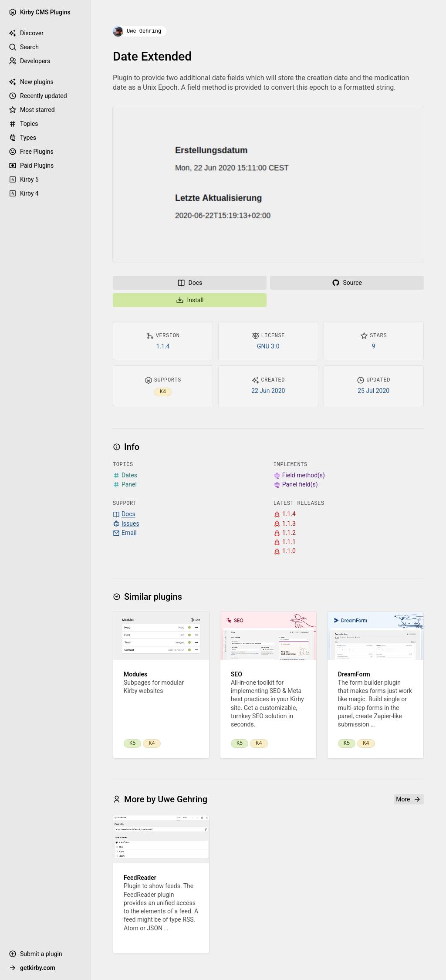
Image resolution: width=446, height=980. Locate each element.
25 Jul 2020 (373, 391)
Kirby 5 (24, 179)
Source (347, 283)
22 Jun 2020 (268, 391)
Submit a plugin (35, 954)
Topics (23, 124)
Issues (126, 524)
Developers (29, 61)
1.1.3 (285, 524)
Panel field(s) (296, 485)
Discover (26, 33)
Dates (125, 475)
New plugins (31, 82)
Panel (125, 485)
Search (24, 47)
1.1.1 (285, 542)
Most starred (32, 110)
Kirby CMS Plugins (40, 12)
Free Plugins (31, 152)
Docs (190, 283)
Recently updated (38, 96)
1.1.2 (285, 533)
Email (125, 533)
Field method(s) (299, 475)
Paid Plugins (31, 166)
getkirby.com (32, 968)
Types (22, 138)
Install (190, 300)
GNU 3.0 (268, 346)
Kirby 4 (24, 193)
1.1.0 (285, 551)
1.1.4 (163, 346)
